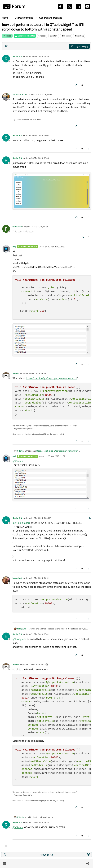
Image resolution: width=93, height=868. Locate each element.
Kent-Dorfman (19, 94)
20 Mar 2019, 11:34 (56, 456)
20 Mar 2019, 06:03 (40, 135)
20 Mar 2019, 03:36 (40, 56)
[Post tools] (88, 85)
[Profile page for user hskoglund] (6, 580)
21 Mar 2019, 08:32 (37, 664)
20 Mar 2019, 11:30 (37, 373)
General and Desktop (25, 36)
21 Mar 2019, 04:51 (40, 578)
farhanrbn (17, 227)
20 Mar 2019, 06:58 (40, 227)
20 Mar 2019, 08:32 (56, 247)
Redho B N (17, 56)
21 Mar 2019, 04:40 (40, 518)
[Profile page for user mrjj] (6, 249)
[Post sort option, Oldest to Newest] (6, 46)
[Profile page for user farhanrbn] (6, 229)
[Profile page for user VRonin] (6, 376)
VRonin (16, 373)
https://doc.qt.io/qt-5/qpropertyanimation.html (51, 378)
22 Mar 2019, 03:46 (40, 822)
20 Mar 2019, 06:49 (40, 158)
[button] (5, 863)
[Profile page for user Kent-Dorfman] (6, 97)
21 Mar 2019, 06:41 (40, 634)
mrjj (14, 247)
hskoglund (17, 578)
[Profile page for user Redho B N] (6, 59)
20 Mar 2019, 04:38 (44, 94)
